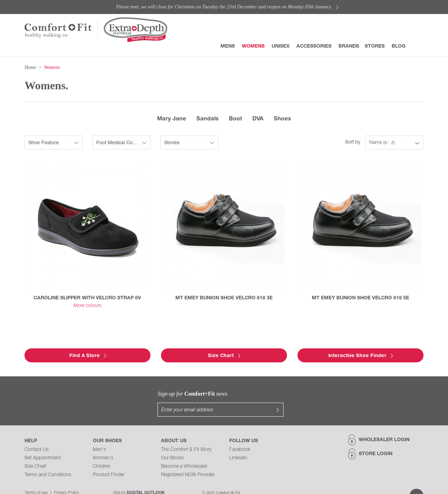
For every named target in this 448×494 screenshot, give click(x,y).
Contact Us (37, 436)
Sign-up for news (157, 394)
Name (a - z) (382, 143)
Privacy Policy (66, 479)
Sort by (353, 142)
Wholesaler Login (384, 426)
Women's (103, 444)
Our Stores (172, 444)
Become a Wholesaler (184, 453)
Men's (99, 436)
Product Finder (108, 461)
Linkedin (238, 444)
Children (102, 453)
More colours (87, 306)
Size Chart (35, 453)
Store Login (376, 440)
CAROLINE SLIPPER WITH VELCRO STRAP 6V (87, 298)
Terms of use (36, 479)
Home (30, 67)
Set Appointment (43, 444)
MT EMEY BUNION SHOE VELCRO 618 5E (360, 298)
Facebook (240, 436)
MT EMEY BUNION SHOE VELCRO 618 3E (224, 298)
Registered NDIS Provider (188, 461)
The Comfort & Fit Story (186, 436)
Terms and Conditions (48, 461)
